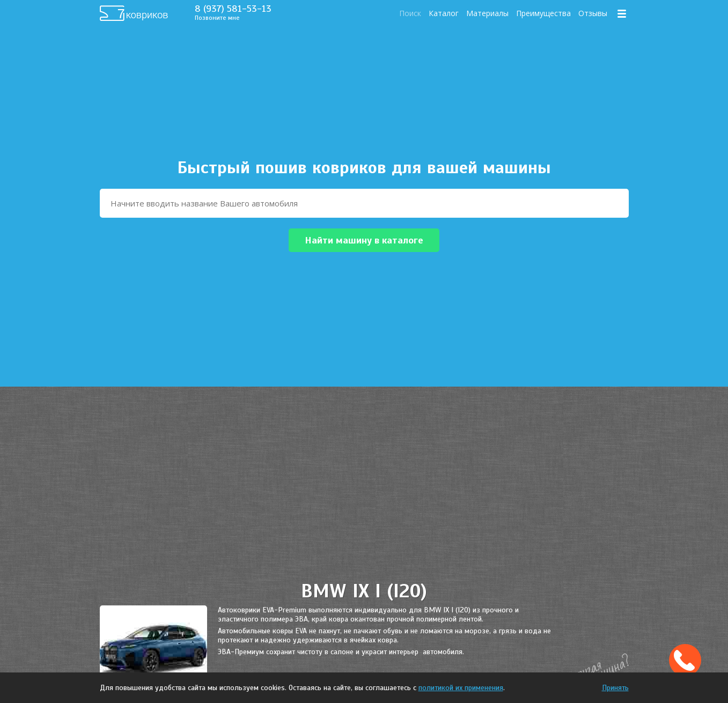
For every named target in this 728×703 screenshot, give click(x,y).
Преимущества (543, 13)
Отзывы (593, 13)
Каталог (444, 13)
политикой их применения (461, 688)
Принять (615, 688)
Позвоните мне (217, 18)
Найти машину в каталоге (364, 240)
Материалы (487, 13)
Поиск (410, 13)
